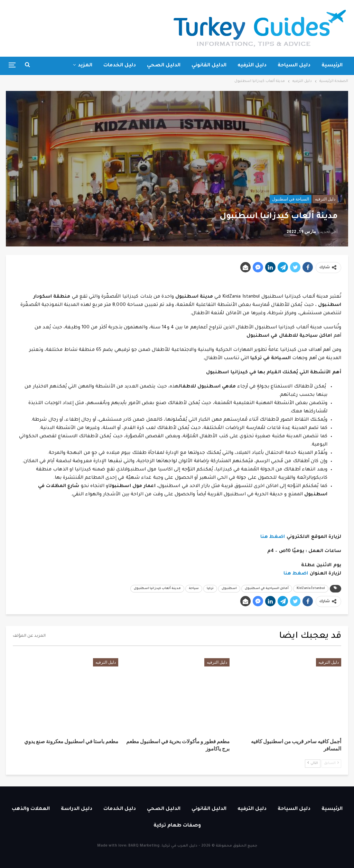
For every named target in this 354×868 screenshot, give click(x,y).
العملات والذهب (31, 809)
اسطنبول (229, 589)
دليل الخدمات (120, 66)
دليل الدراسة (77, 809)
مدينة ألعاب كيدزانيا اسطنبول (157, 589)
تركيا (210, 589)
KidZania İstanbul (311, 589)
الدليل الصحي (164, 66)
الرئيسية (332, 66)
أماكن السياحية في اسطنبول (267, 589)
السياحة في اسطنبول (291, 199)
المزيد (85, 66)
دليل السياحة (294, 66)
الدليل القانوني (209, 66)
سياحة (194, 589)
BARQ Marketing (144, 846)
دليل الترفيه (252, 66)
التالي (313, 763)
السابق (331, 763)
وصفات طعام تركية (177, 826)
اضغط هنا (273, 537)
